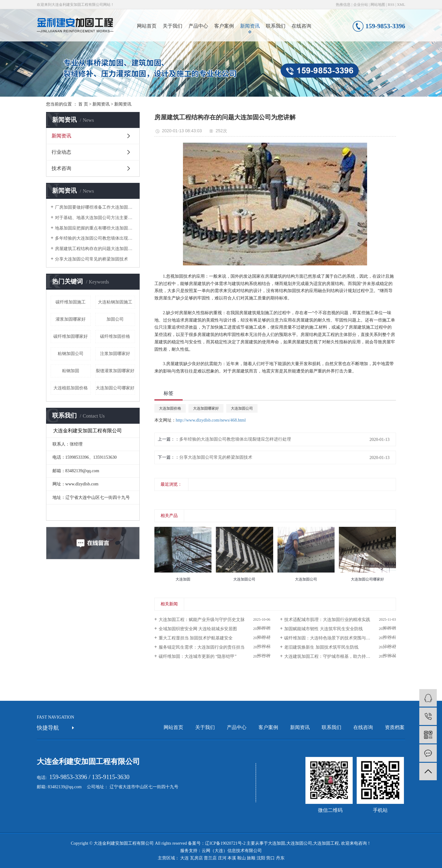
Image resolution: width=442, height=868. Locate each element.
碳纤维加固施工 (71, 302)
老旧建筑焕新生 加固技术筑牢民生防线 (321, 647)
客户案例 (224, 26)
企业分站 (361, 5)
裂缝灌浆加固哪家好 (115, 371)
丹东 (280, 858)
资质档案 (395, 727)
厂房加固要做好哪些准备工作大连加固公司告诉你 (95, 207)
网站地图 (378, 5)
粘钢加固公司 (71, 354)
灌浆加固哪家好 (71, 319)
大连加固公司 (242, 408)
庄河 (222, 858)
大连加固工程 (326, 843)
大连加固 (277, 843)
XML (401, 5)
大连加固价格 (170, 408)
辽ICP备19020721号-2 (225, 843)
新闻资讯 (250, 26)
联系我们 (276, 26)
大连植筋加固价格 (71, 388)
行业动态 (61, 152)
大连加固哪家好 (206, 408)
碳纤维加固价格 (115, 336)
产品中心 (198, 26)
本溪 (232, 858)
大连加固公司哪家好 (115, 388)
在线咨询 (301, 26)
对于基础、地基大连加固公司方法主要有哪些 (95, 218)
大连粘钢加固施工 (115, 302)
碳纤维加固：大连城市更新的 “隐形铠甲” (198, 656)
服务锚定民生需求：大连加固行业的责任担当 (202, 647)
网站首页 (147, 26)
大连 (184, 858)
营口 (270, 858)
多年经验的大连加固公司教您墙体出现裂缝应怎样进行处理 (95, 238)
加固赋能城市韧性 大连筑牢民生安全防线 (324, 629)
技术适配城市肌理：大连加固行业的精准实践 (327, 620)
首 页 (83, 104)
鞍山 (242, 858)
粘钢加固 (71, 371)
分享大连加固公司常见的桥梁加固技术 (91, 259)
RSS (391, 5)
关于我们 (173, 26)
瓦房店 (196, 858)
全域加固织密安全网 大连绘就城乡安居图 (198, 629)
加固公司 (115, 319)
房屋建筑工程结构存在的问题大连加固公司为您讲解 (95, 249)
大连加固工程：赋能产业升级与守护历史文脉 (202, 620)
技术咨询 (61, 168)
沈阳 (261, 858)
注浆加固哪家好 (115, 354)
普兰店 (210, 858)
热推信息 (343, 5)
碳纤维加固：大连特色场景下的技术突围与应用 (329, 638)
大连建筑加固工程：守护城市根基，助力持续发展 (331, 656)
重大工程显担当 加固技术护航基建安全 (196, 638)
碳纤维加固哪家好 (71, 336)
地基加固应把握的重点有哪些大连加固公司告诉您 (95, 228)
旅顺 (251, 858)
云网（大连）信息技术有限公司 (232, 851)
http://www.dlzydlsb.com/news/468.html (211, 420)
